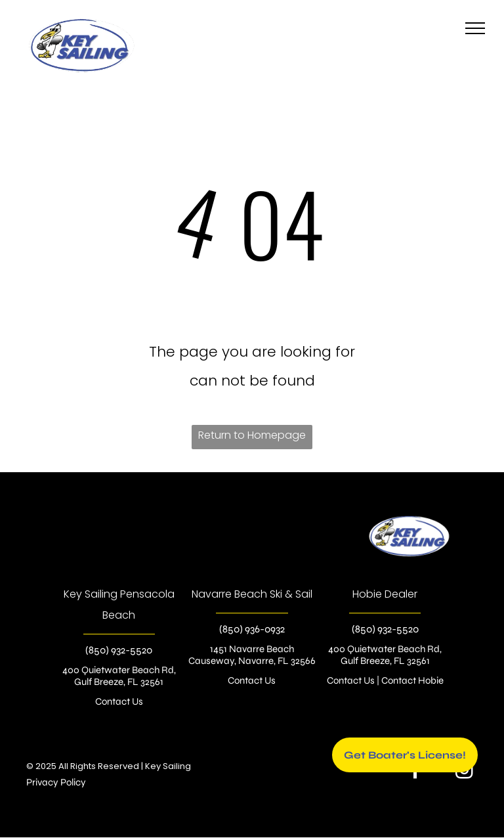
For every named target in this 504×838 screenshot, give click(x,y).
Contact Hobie (412, 680)
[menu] (475, 28)
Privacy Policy (56, 782)
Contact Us (119, 701)
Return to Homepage (252, 435)
